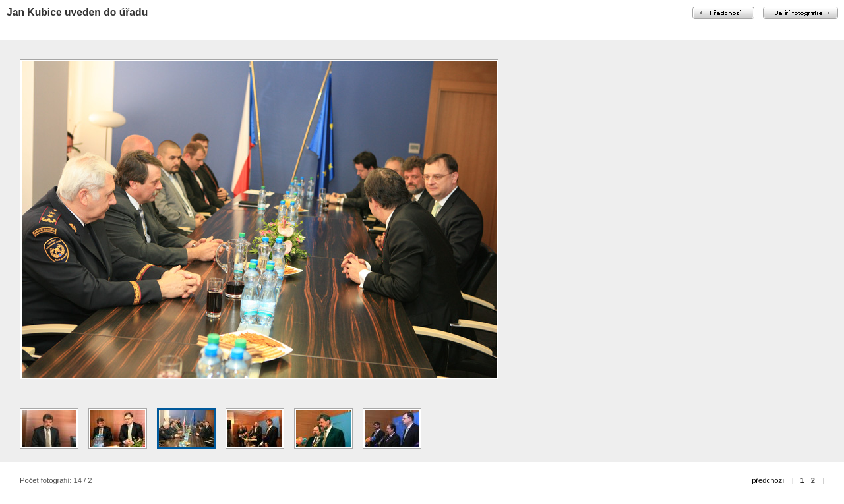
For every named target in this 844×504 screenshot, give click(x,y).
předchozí (768, 480)
